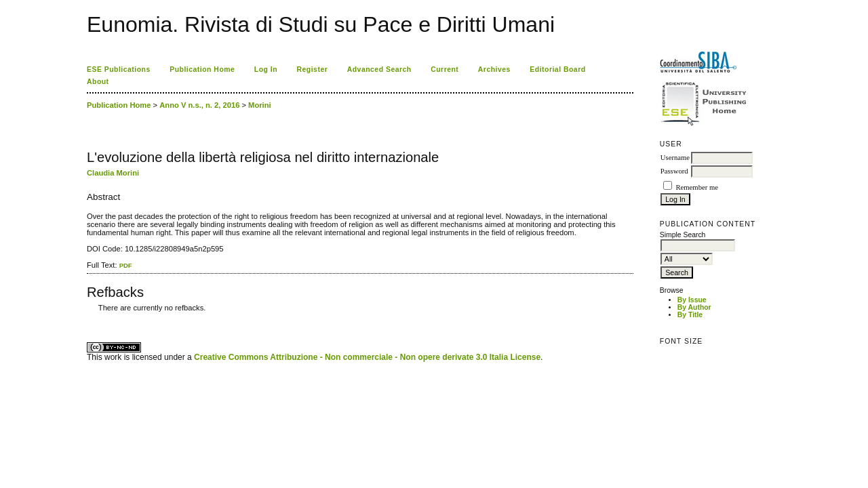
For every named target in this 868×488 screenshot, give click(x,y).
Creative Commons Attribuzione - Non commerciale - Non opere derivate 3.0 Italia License (367, 357)
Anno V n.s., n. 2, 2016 (199, 105)
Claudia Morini (113, 173)
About (98, 82)
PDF (126, 265)
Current (445, 69)
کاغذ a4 (88, 318)
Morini (260, 105)
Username (675, 158)
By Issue (692, 300)
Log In (266, 69)
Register (313, 69)
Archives (494, 69)
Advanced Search (379, 69)
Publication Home (202, 69)
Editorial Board (557, 69)
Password (674, 171)
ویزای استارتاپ (90, 318)
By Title (690, 315)
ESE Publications (119, 69)
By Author (694, 307)
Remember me (696, 187)
